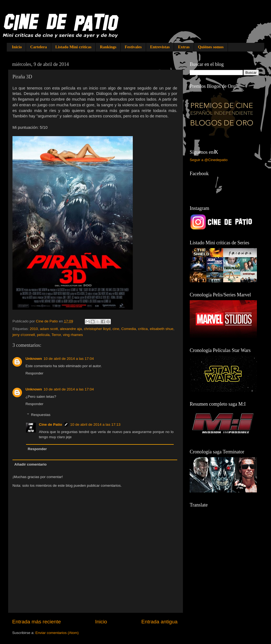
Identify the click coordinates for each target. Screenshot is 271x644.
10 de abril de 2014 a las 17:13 (95, 424)
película (43, 335)
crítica (143, 329)
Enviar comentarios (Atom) (57, 633)
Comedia (129, 329)
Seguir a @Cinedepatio (209, 160)
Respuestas (41, 415)
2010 (34, 329)
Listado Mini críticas (73, 47)
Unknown (34, 359)
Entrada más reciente (37, 622)
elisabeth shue (162, 329)
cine (116, 329)
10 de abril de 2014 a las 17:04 (69, 359)
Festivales (133, 47)
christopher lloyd (97, 329)
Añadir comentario (30, 464)
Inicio (17, 47)
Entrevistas (160, 47)
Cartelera (38, 47)
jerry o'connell (24, 335)
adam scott (49, 329)
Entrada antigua (159, 622)
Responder (34, 373)
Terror (56, 335)
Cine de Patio (51, 424)
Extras (184, 47)
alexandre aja (71, 329)
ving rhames (73, 335)
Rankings (108, 47)
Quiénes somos (211, 47)
